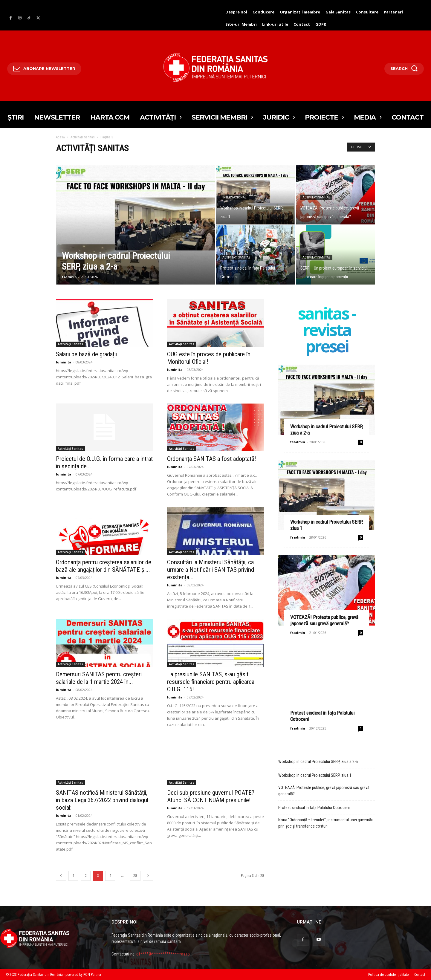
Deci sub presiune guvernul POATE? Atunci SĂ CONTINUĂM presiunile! (211, 796)
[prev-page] (61, 876)
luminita (64, 362)
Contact (420, 975)
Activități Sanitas (83, 137)
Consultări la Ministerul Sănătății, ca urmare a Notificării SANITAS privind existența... (211, 570)
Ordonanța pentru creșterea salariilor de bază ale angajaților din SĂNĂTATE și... (104, 566)
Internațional (234, 197)
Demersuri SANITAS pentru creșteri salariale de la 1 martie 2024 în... (99, 678)
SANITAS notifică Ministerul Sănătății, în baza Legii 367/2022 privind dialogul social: (102, 800)
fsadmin (69, 277)
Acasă (60, 137)
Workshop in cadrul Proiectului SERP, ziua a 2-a (318, 762)
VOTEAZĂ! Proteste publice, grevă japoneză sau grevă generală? (324, 620)
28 (135, 876)
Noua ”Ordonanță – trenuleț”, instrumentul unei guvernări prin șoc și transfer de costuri (326, 823)
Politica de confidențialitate (388, 975)
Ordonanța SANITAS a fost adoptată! (212, 459)
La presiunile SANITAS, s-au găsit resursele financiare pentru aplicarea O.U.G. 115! (211, 682)
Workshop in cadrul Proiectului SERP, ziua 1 (315, 775)
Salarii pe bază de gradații (86, 354)
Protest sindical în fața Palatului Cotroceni (314, 808)
